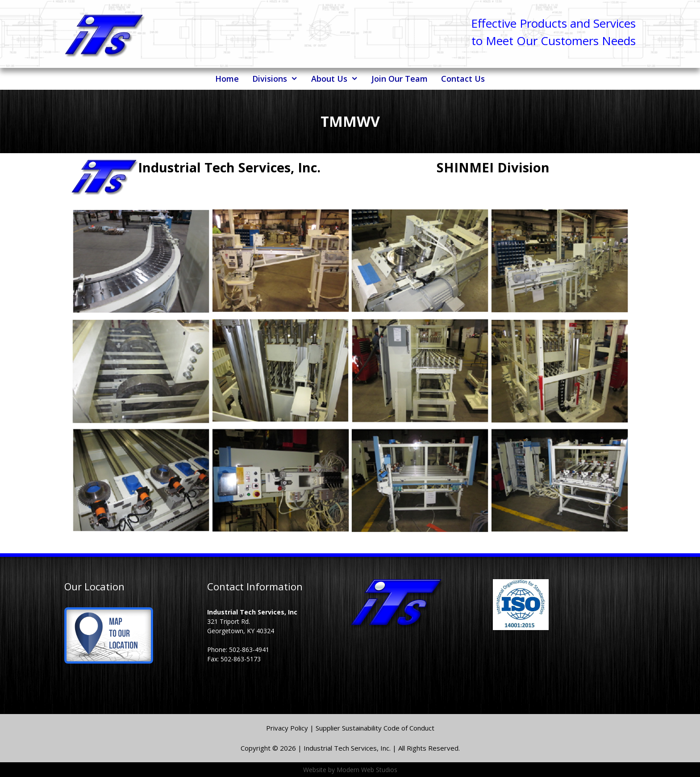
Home (227, 79)
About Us (338, 79)
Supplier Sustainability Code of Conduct (375, 728)
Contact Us (463, 79)
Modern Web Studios (367, 770)
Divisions (278, 79)
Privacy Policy (288, 728)
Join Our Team (400, 79)
